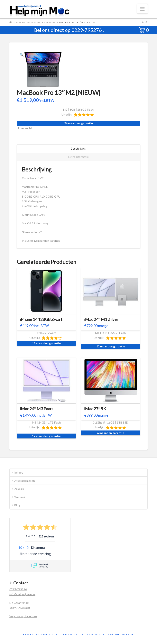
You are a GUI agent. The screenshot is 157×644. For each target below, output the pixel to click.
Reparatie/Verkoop (28, 22)
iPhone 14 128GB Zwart (41, 319)
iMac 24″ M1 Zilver (101, 319)
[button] (142, 9)
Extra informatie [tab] (78, 157)
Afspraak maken (25, 481)
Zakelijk (19, 489)
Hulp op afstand (67, 634)
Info (110, 634)
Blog (17, 505)
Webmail (20, 497)
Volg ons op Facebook (23, 616)
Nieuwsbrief (124, 634)
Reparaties (31, 634)
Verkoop (50, 22)
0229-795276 (87, 30)
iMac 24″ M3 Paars (37, 409)
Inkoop (19, 472)
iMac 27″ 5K (95, 409)
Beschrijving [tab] (78, 148)
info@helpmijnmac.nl (22, 594)
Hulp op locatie (93, 634)
